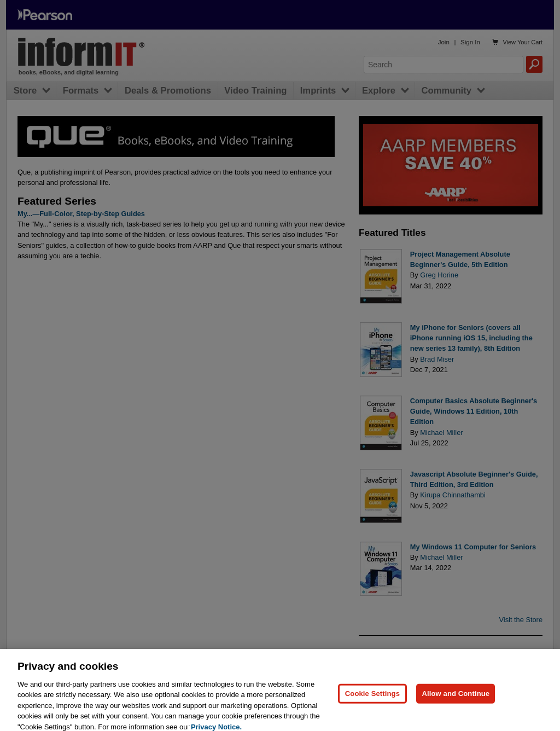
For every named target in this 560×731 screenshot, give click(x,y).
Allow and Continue (456, 704)
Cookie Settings (372, 704)
